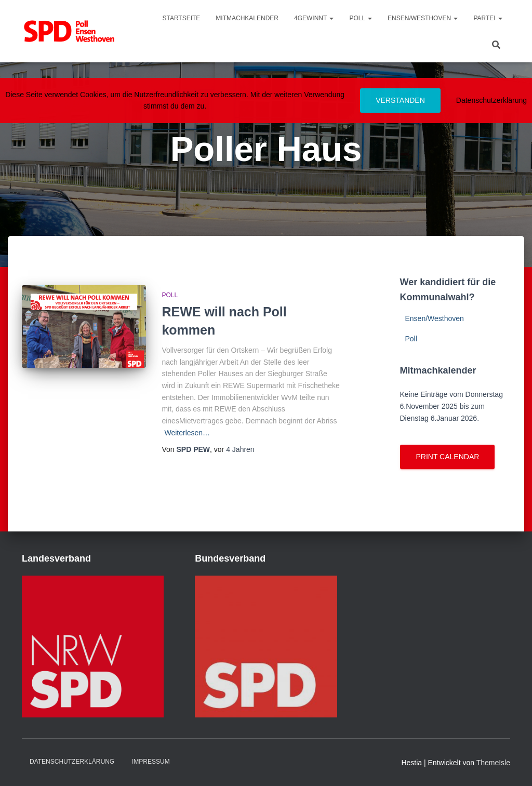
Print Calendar (447, 457)
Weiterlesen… (187, 433)
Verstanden (400, 100)
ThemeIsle (493, 763)
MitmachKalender (247, 18)
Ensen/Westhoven (423, 18)
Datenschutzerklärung (72, 762)
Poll (361, 18)
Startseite (181, 18)
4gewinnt (314, 18)
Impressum (151, 762)
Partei (488, 18)
